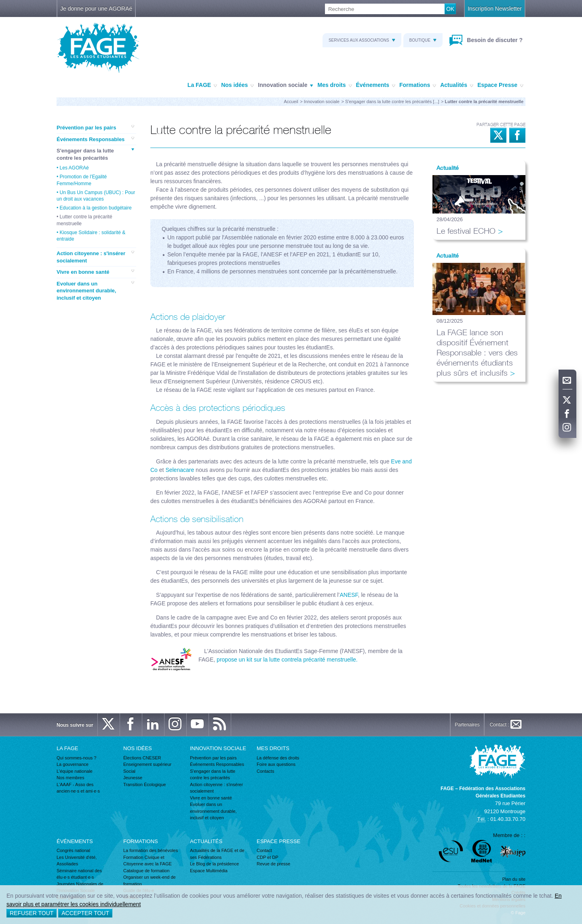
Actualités (457, 85)
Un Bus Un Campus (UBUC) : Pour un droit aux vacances (96, 196)
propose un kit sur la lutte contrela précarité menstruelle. (286, 660)
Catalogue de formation (146, 871)
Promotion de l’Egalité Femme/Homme (82, 180)
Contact (264, 850)
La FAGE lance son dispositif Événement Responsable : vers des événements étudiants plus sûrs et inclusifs (477, 352)
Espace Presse (500, 85)
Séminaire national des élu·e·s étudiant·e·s (79, 874)
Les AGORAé (74, 168)
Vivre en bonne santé (95, 272)
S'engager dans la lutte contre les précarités (95, 154)
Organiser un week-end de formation (150, 881)
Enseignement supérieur (147, 764)
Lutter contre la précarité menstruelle (84, 220)
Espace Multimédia (209, 871)
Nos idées (237, 85)
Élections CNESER (142, 758)
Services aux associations (362, 40)
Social (129, 771)
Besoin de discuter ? (494, 40)
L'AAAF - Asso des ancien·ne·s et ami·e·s (78, 788)
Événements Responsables (95, 139)
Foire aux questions (276, 764)
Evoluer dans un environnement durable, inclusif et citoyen (95, 291)
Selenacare (180, 470)
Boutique (423, 40)
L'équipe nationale (75, 771)
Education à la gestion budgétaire (96, 208)
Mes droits (334, 85)
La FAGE (202, 85)
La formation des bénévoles (151, 850)
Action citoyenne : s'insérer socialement (95, 257)
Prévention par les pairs (95, 127)
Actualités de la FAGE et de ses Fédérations (217, 854)
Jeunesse (133, 778)
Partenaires (467, 725)
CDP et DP (268, 857)
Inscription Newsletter (495, 8)
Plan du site (514, 879)
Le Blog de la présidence (214, 864)
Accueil (291, 101)
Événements (376, 85)
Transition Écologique (144, 784)
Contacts (265, 771)
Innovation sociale (286, 85)
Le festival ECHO (466, 231)
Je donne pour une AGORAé (96, 8)
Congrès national (73, 850)
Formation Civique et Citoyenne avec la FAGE (148, 861)
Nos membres (70, 778)
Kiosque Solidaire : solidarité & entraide (91, 236)
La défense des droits (278, 758)
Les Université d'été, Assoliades (77, 861)
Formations (418, 85)
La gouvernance (73, 764)
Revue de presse (273, 864)
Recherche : (0, 4)
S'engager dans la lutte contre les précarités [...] (392, 101)
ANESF (349, 595)
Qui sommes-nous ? (76, 758)
